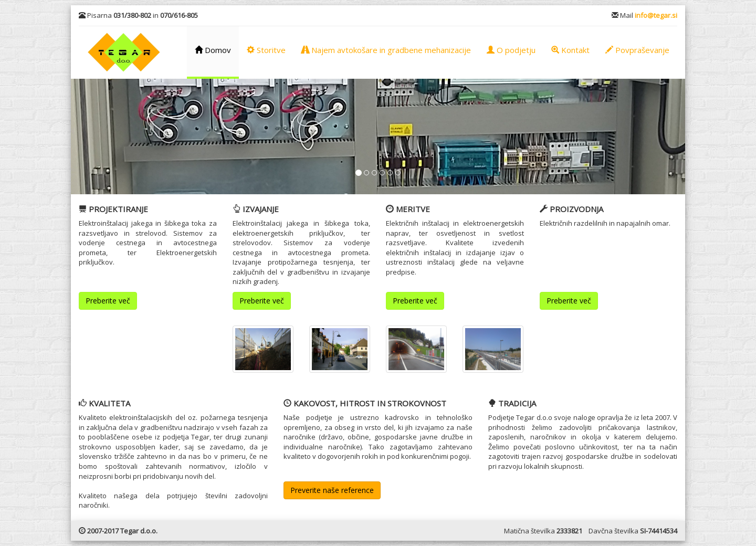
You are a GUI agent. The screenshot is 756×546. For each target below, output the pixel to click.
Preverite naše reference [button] (332, 490)
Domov (213, 50)
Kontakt (570, 50)
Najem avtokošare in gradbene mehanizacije (386, 50)
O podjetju (511, 50)
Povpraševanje (637, 50)
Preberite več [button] (108, 301)
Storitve (266, 50)
